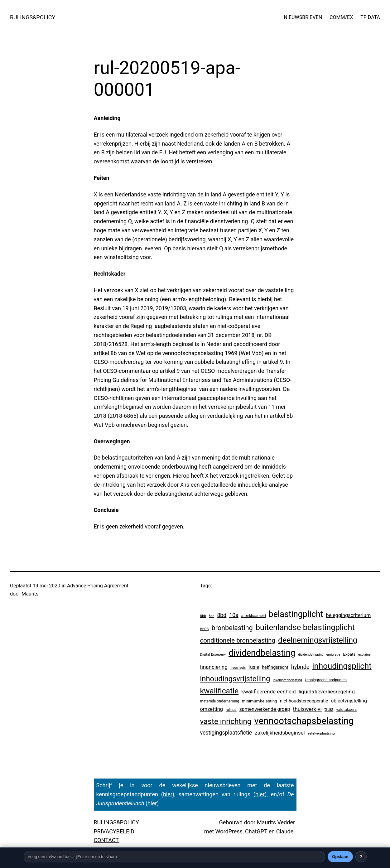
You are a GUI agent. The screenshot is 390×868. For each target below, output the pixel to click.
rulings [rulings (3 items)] (231, 710)
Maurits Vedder (276, 822)
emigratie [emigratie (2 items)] (333, 655)
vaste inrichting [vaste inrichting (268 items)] (226, 721)
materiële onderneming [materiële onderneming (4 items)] (220, 701)
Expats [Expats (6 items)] (349, 654)
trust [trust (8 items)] (329, 709)
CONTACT (106, 840)
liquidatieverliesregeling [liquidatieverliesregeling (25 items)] (327, 692)
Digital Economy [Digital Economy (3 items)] (213, 654)
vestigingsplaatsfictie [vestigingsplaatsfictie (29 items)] (226, 733)
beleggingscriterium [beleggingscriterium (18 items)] (349, 615)
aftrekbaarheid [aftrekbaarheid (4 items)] (254, 616)
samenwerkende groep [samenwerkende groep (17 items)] (265, 709)
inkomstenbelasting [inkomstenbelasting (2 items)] (287, 680)
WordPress (229, 831)
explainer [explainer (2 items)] (365, 655)
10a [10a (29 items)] (234, 615)
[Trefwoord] (174, 857)
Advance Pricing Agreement (98, 586)
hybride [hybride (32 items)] (300, 667)
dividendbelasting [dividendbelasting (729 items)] (262, 653)
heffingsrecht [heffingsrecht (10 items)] (275, 667)
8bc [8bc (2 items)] (212, 616)
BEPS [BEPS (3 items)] (205, 629)
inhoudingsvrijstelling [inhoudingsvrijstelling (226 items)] (235, 679)
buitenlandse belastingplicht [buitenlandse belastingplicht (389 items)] (305, 627)
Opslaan (340, 857)
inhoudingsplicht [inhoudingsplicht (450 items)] (342, 666)
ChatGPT (256, 831)
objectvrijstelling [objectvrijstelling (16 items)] (349, 701)
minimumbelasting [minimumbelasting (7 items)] (260, 701)
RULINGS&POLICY (33, 17)
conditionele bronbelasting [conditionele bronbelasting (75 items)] (238, 640)
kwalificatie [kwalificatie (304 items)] (219, 691)
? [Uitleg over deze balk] (361, 857)
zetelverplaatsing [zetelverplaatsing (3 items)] (321, 733)
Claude (285, 831)
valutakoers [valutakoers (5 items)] (346, 709)
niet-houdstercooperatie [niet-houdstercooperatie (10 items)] (304, 701)
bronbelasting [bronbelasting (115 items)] (232, 628)
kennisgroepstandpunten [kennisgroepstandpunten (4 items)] (326, 680)
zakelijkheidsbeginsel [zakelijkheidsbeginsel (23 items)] (280, 733)
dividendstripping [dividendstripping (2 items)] (311, 655)
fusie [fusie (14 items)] (254, 667)
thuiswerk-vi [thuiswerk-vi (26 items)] (307, 709)
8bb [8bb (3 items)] (203, 616)
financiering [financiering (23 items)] (214, 667)
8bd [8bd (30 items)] (222, 615)
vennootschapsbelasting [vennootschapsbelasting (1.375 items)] (304, 721)
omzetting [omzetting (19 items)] (212, 709)
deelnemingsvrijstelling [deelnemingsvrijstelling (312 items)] (318, 640)
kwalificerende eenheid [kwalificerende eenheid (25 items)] (269, 692)
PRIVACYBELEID (114, 831)
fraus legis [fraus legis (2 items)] (238, 668)
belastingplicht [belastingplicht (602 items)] (296, 614)
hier (168, 794)
